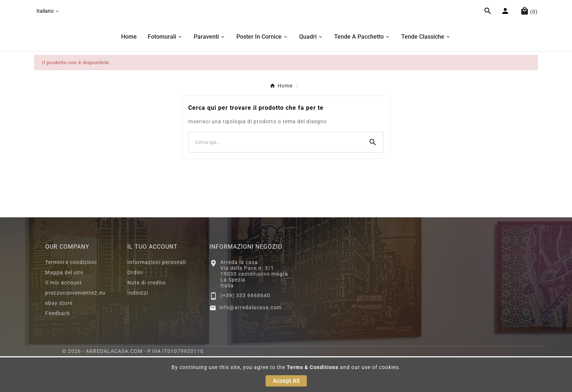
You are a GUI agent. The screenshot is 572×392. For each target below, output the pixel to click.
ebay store (59, 339)
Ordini (135, 308)
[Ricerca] (276, 178)
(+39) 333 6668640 (245, 331)
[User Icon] (506, 30)
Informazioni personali (157, 298)
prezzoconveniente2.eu (75, 329)
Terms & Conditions (313, 367)
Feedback (58, 349)
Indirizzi (138, 329)
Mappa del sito (64, 308)
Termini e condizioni (71, 298)
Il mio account (64, 318)
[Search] (373, 178)
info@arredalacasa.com (250, 343)
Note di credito (146, 318)
